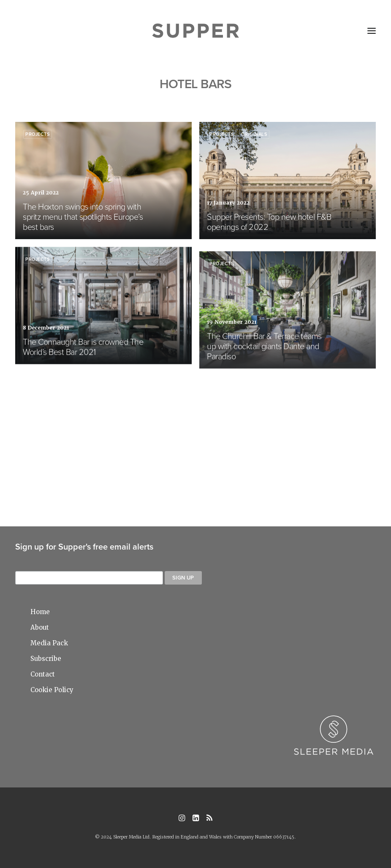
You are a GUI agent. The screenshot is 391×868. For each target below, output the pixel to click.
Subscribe (46, 659)
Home (40, 612)
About (40, 627)
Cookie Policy (52, 690)
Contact (43, 674)
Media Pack (49, 643)
